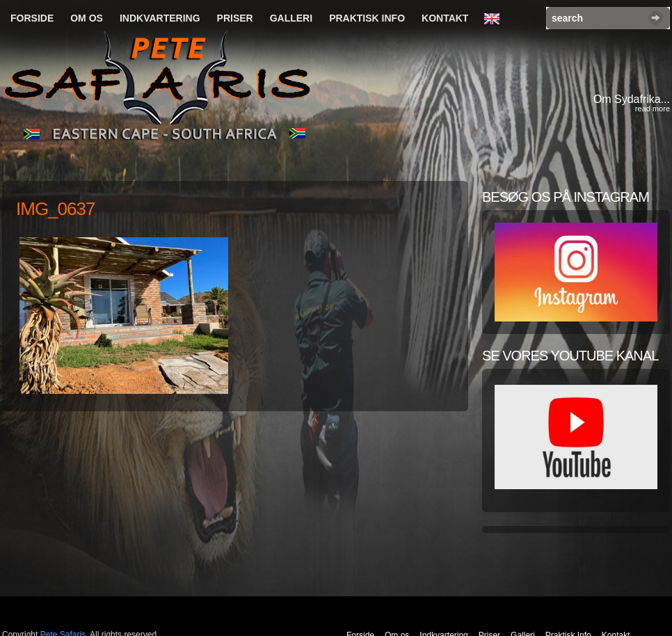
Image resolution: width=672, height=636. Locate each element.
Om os (87, 18)
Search (656, 18)
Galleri (291, 18)
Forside (32, 18)
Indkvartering (160, 18)
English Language (495, 19)
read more (653, 109)
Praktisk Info (367, 18)
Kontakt (445, 18)
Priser (235, 18)
